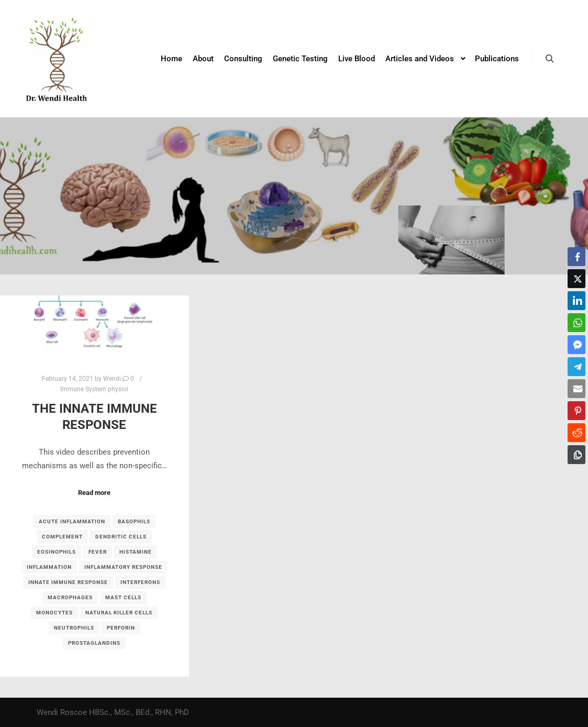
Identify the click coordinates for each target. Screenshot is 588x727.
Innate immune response (68, 582)
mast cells (123, 597)
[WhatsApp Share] (576, 323)
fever (98, 552)
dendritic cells (121, 537)
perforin (121, 628)
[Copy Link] (576, 455)
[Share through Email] (576, 389)
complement (62, 537)
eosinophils (57, 552)
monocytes (54, 613)
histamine (136, 552)
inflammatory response (123, 567)
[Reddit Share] (576, 433)
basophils (134, 521)
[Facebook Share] (576, 257)
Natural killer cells (119, 613)
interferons (140, 582)
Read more (94, 493)
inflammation (49, 567)
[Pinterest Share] (576, 411)
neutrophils (74, 628)
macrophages (70, 597)
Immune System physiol (94, 389)
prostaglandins (94, 643)
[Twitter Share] (576, 279)
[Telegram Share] (576, 367)
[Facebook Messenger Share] (576, 345)
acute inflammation (72, 521)
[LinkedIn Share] (576, 301)
